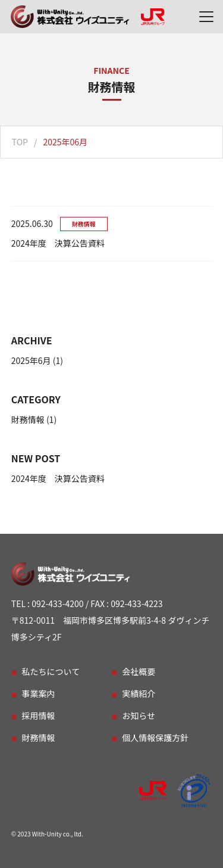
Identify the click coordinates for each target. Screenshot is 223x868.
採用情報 (39, 715)
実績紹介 (139, 693)
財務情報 (28, 419)
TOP (20, 142)
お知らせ (139, 715)
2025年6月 (31, 360)
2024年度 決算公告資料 (58, 478)
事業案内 (39, 693)
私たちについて (51, 671)
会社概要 (139, 671)
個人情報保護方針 (155, 738)
